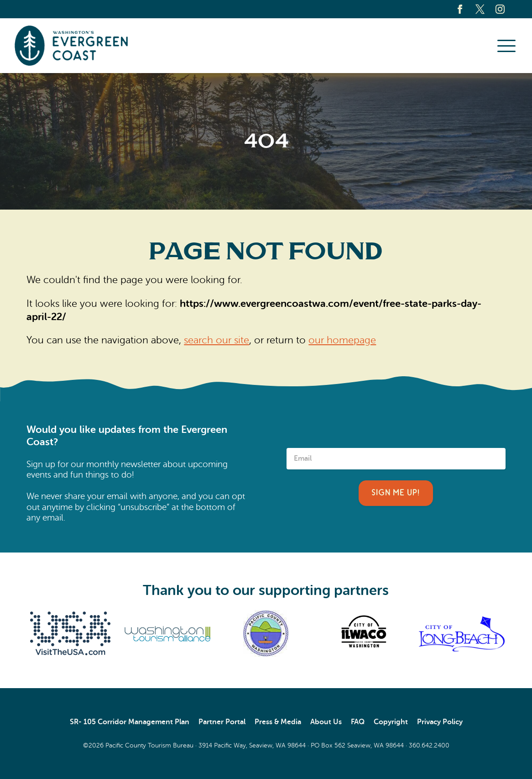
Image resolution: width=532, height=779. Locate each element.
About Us (326, 722)
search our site (216, 340)
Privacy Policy (440, 722)
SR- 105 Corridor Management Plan (130, 722)
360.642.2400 (429, 745)
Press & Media (278, 722)
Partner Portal (222, 722)
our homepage (342, 340)
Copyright (391, 722)
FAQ (358, 722)
